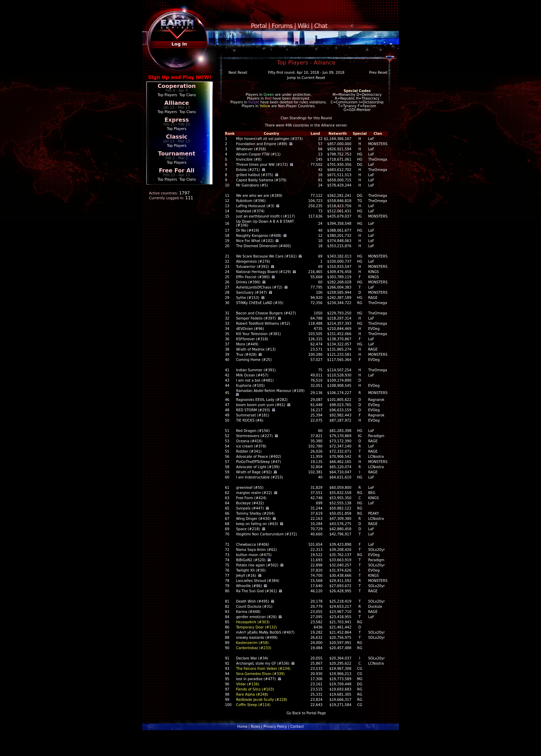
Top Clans (188, 95)
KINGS (373, 272)
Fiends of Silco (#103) (255, 689)
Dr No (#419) (248, 230)
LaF (371, 139)
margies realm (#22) (254, 493)
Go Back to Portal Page (306, 713)
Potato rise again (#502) (257, 565)
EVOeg (374, 329)
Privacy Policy (275, 727)
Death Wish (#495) (253, 601)
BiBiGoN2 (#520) (251, 560)
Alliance (176, 103)
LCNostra (376, 457)
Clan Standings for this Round (306, 118)
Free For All (176, 170)
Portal (259, 26)
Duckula (375, 607)
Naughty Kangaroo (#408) (259, 236)
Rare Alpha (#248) (252, 694)
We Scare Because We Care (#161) (266, 256)
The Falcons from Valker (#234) (263, 669)
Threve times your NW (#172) (262, 165)
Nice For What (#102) (255, 241)
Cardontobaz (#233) (254, 648)
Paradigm (376, 436)
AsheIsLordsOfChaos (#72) (259, 287)
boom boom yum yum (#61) (260, 405)
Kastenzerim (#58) (252, 643)
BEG (372, 493)
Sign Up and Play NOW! (180, 77)
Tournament (177, 154)
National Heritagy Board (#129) (263, 272)
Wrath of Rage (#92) (254, 472)
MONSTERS (378, 144)
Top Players (167, 95)
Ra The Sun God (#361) (257, 591)
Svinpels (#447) (250, 508)
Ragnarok (376, 400)
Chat (321, 26)
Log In (179, 44)
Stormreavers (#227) (254, 436)
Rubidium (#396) (251, 201)
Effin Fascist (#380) (253, 277)
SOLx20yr (376, 550)
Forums (282, 26)
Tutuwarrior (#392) (252, 267)
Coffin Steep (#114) (253, 705)
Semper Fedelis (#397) (256, 318)
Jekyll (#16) (246, 576)
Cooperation (177, 86)
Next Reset (238, 73)
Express (177, 120)
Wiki (303, 26)
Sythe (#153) (248, 298)
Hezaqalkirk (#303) (253, 622)
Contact (297, 727)
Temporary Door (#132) (257, 627)
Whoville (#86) (249, 586)
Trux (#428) (246, 355)
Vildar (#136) (248, 684)
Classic (177, 137)
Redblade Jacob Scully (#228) (262, 700)
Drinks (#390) (248, 282)
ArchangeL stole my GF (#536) (263, 663)
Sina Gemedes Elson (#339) (260, 674)
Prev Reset (378, 73)
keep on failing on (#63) (257, 524)
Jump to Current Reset (306, 78)
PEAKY (374, 513)
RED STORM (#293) (253, 410)
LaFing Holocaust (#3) (255, 206)
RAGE (373, 298)
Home (243, 727)
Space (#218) (248, 529)
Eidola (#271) (248, 170)
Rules (255, 727)
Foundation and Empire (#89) (262, 144)
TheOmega (378, 159)
